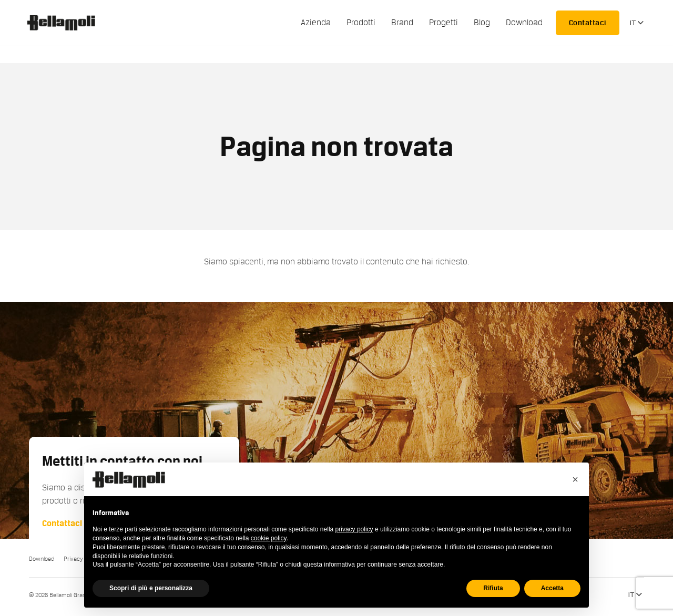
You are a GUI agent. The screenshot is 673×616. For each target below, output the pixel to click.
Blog (482, 23)
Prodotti (361, 23)
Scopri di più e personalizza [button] (151, 588)
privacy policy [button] (354, 529)
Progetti (443, 23)
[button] (575, 479)
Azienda (316, 23)
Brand (402, 23)
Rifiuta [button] (493, 588)
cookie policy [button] (269, 538)
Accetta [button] (552, 588)
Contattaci (588, 23)
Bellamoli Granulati (67, 23)
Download (524, 23)
